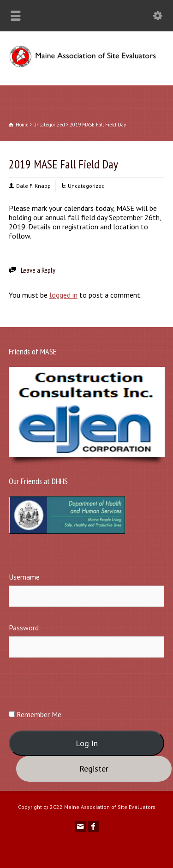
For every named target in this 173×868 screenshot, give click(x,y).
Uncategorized (86, 186)
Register (94, 769)
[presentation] (79, 683)
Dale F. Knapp (33, 186)
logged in (63, 295)
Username (24, 577)
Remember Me (35, 714)
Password (24, 628)
